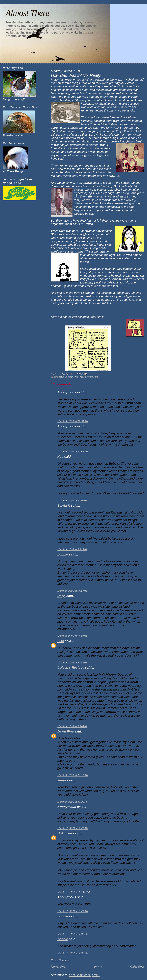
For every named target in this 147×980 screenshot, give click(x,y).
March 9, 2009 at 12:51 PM (73, 421)
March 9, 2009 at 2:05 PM (72, 591)
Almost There (27, 13)
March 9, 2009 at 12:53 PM (73, 452)
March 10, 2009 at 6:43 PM (73, 911)
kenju (62, 780)
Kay (60, 457)
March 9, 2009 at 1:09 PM (72, 501)
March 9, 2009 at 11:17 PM (73, 775)
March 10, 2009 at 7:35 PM (73, 934)
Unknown (65, 833)
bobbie (63, 554)
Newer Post (59, 966)
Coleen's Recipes (71, 667)
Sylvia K (64, 506)
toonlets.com (91, 377)
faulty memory (66, 377)
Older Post (137, 966)
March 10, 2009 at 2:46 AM (73, 828)
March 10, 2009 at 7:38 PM (73, 953)
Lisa (61, 641)
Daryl (61, 596)
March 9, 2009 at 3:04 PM (72, 663)
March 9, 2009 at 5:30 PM (72, 726)
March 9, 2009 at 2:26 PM (72, 636)
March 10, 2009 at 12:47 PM (74, 892)
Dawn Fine (66, 731)
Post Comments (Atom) (84, 975)
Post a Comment (61, 960)
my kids (79, 377)
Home (98, 966)
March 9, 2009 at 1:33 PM (72, 549)
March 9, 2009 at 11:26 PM (73, 802)
